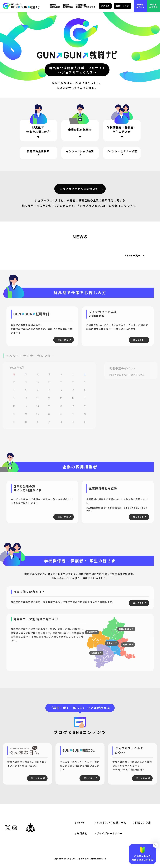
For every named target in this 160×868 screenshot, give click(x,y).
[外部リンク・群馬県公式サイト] (30, 841)
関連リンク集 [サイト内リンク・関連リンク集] (143, 822)
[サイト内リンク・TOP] (21, 6)
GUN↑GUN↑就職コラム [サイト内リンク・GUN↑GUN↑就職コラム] (110, 822)
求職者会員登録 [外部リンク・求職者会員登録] (153, 6)
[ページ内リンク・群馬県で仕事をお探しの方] (38, 130)
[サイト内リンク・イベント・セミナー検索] (122, 153)
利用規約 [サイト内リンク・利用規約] (81, 833)
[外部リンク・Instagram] (15, 842)
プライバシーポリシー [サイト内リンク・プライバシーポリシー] (109, 833)
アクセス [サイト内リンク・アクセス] (105, 6)
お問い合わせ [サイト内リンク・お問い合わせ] (123, 6)
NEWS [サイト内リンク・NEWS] (80, 822)
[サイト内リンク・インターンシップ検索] (80, 153)
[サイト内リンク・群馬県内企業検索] (38, 153)
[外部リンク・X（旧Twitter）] (8, 842)
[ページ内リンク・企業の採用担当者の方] (80, 131)
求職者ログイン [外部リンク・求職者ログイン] (140, 6)
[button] (155, 845)
